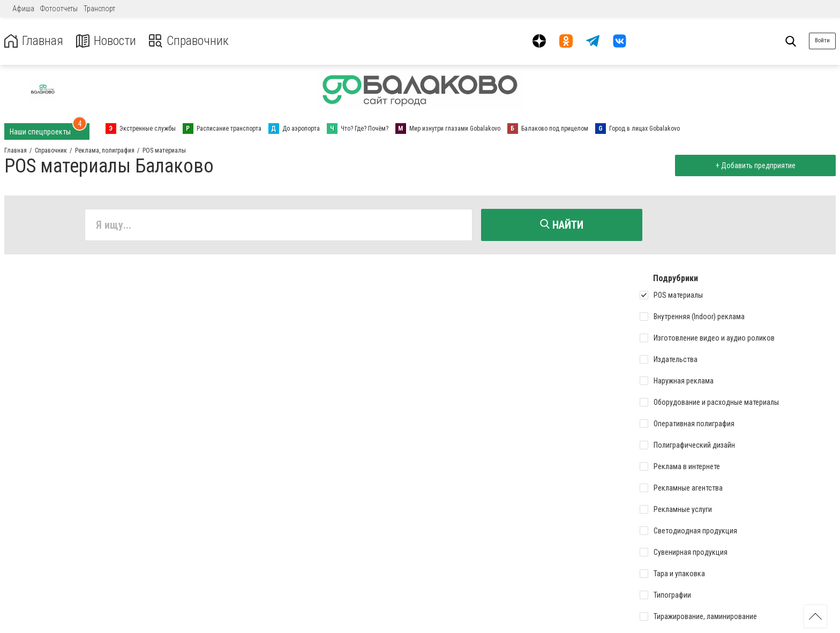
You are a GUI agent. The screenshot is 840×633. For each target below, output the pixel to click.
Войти (822, 40)
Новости (106, 41)
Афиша (23, 9)
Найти (562, 225)
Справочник (189, 41)
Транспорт (99, 9)
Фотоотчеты (59, 9)
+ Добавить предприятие (755, 165)
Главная (34, 41)
